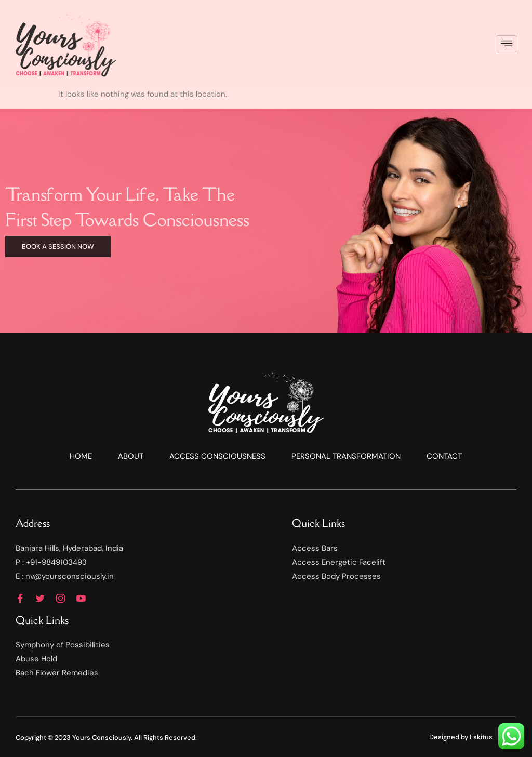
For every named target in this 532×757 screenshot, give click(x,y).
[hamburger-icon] (507, 44)
